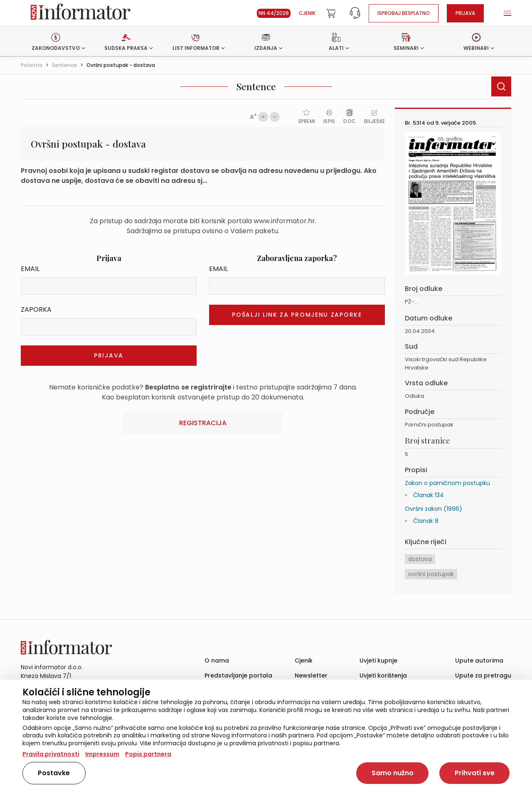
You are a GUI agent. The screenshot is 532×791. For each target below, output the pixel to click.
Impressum (102, 754)
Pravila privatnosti (51, 754)
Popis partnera (148, 754)
